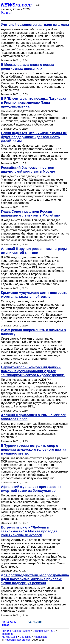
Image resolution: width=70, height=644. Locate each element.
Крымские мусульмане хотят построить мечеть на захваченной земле (34, 295)
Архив (27, 631)
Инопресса (40, 637)
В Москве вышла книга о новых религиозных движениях (27, 67)
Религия (7, 13)
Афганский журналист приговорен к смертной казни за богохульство (31, 489)
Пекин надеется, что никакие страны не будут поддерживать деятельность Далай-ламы (34, 137)
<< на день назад (9, 623)
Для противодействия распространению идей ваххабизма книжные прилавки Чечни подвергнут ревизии (35, 579)
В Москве (25, 637)
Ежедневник (40, 631)
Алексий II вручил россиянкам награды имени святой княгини (34, 251)
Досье (17, 631)
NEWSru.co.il (10, 637)
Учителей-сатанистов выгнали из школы (35, 25)
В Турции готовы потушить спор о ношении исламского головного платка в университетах (34, 450)
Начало (6, 631)
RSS (53, 631)
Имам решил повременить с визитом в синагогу (33, 332)
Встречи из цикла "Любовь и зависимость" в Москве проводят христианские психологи (29, 531)
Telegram (7, 634)
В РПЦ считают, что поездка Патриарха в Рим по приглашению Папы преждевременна (34, 103)
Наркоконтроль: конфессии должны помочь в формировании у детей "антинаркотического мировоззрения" (33, 371)
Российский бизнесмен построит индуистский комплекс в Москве (28, 170)
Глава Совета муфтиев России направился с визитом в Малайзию (30, 213)
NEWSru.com (16, 5)
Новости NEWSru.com (18, 640)
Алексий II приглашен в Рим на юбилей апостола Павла (34, 417)
